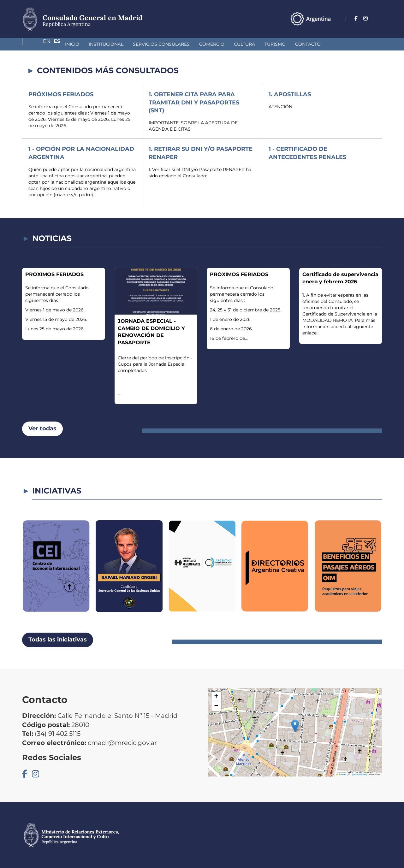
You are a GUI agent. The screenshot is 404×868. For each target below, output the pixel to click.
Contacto (274, 44)
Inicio (39, 44)
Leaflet (341, 774)
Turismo (242, 44)
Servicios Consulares (128, 44)
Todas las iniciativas (58, 640)
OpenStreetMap (359, 774)
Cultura (211, 44)
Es (379, 18)
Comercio (178, 44)
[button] (295, 726)
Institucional (73, 44)
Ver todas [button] (42, 428)
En (366, 18)
